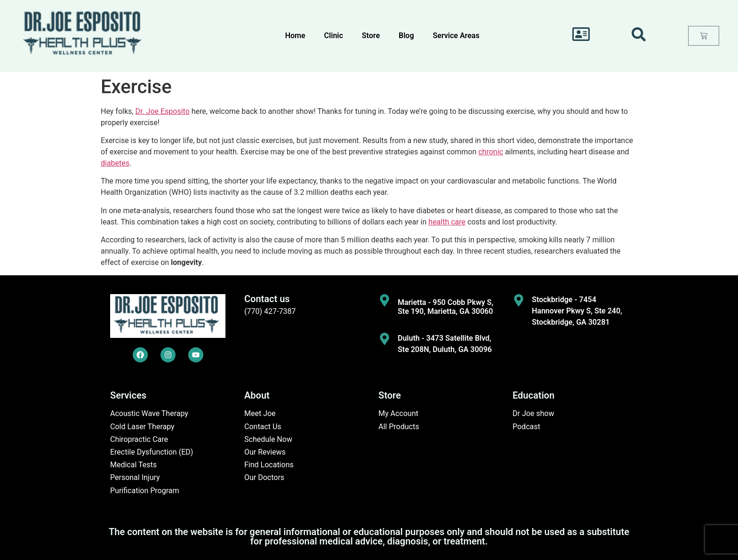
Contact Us (263, 427)
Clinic (334, 36)
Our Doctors (264, 477)
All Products (399, 427)
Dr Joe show (533, 413)
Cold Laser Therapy (142, 427)
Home (295, 36)
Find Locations (269, 465)
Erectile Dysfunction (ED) (152, 452)
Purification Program (145, 491)
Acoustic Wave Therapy (149, 413)
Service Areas (456, 36)
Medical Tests (133, 465)
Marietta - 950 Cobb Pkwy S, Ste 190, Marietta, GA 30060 (445, 307)
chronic (491, 152)
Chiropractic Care (139, 439)
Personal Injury (135, 477)
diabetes (115, 163)
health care (447, 222)
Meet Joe (260, 413)
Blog (406, 36)
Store (371, 36)
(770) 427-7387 (270, 311)
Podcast (526, 427)
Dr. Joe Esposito (162, 111)
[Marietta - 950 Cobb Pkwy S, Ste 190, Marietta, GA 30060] (385, 300)
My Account (398, 413)
